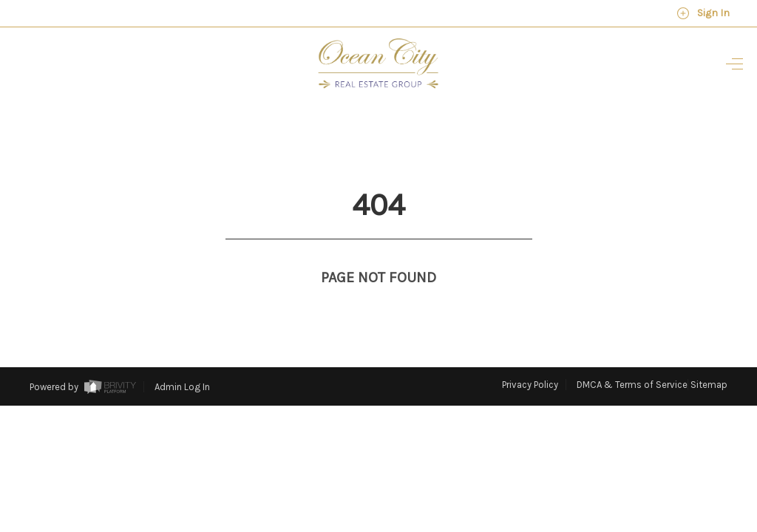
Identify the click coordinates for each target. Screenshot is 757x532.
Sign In (703, 13)
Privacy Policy (530, 357)
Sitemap (709, 357)
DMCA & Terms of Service (632, 357)
